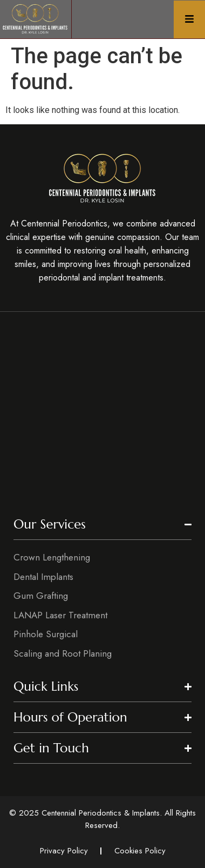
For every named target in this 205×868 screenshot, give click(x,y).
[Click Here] (189, 19)
